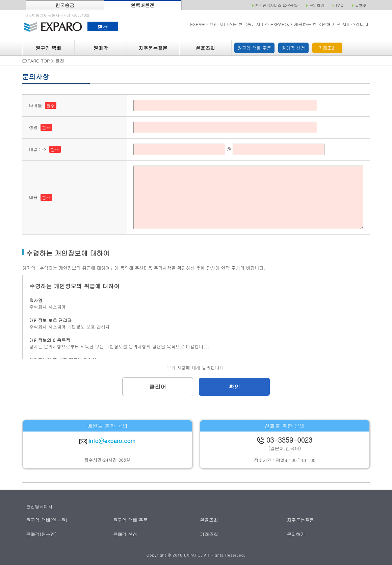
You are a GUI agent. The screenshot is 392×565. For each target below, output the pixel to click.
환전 (103, 27)
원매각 (101, 48)
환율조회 (205, 48)
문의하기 (296, 534)
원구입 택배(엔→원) (46, 520)
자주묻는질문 (153, 48)
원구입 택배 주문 (255, 48)
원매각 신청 (293, 48)
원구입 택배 (48, 48)
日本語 (361, 5)
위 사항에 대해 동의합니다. (196, 367)
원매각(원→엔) (41, 534)
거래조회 (327, 48)
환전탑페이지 (39, 506)
